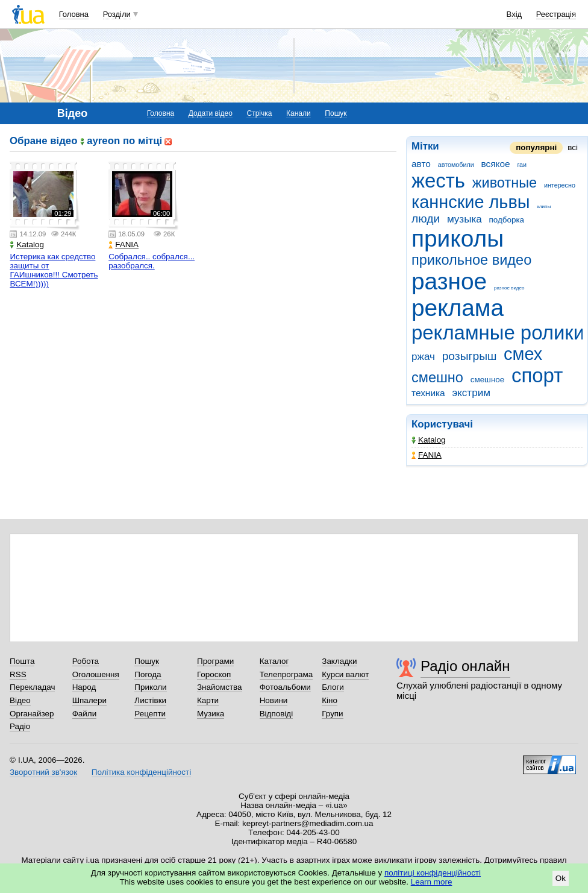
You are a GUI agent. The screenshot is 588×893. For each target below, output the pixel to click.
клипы (544, 207)
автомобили (456, 165)
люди (426, 219)
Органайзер (32, 714)
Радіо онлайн (465, 666)
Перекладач (32, 687)
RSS (18, 674)
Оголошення (96, 674)
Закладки (339, 661)
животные (505, 183)
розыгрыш (470, 356)
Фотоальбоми (285, 687)
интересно (560, 185)
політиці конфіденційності (433, 873)
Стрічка (259, 113)
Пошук (336, 113)
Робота (86, 661)
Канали (299, 113)
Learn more (432, 882)
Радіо (20, 726)
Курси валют (345, 674)
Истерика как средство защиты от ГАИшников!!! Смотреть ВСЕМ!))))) (54, 270)
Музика (211, 714)
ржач (423, 357)
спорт (537, 375)
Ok (561, 878)
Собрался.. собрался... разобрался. (152, 261)
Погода (148, 674)
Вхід (514, 14)
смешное (488, 380)
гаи (522, 165)
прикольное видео (471, 260)
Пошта (22, 661)
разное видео (509, 288)
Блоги (333, 687)
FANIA (427, 455)
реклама (458, 308)
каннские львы (471, 202)
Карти (208, 700)
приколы (458, 238)
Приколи (150, 687)
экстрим (471, 393)
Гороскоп (214, 674)
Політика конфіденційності (141, 772)
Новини (274, 700)
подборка (507, 220)
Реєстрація (556, 14)
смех (523, 354)
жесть (438, 181)
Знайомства (220, 687)
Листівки (150, 700)
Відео (20, 700)
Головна (74, 14)
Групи (332, 714)
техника (428, 393)
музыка (464, 219)
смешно (437, 377)
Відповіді (277, 714)
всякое (495, 164)
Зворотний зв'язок (43, 772)
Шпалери (89, 700)
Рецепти (150, 714)
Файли (85, 714)
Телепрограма (286, 674)
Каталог (274, 661)
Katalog (429, 440)
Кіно (330, 700)
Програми (215, 661)
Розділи (117, 14)
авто (421, 164)
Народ (84, 687)
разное (449, 281)
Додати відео (211, 113)
